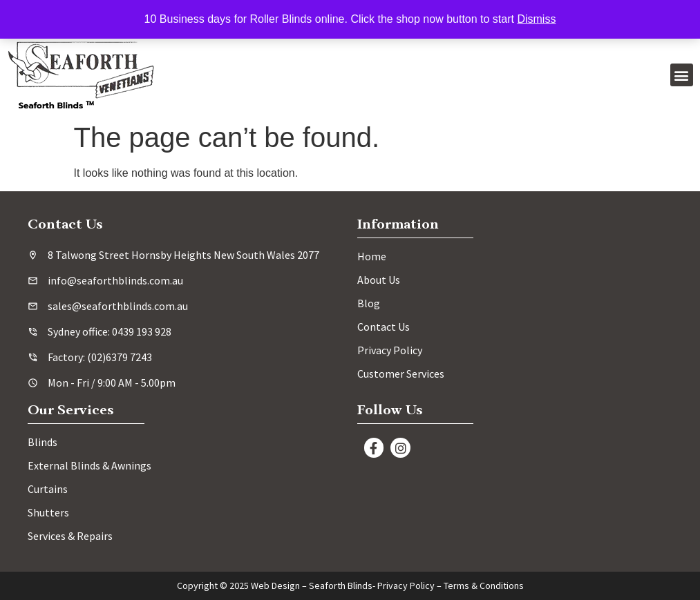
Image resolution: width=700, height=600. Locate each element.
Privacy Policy (406, 586)
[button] (682, 75)
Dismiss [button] (536, 19)
